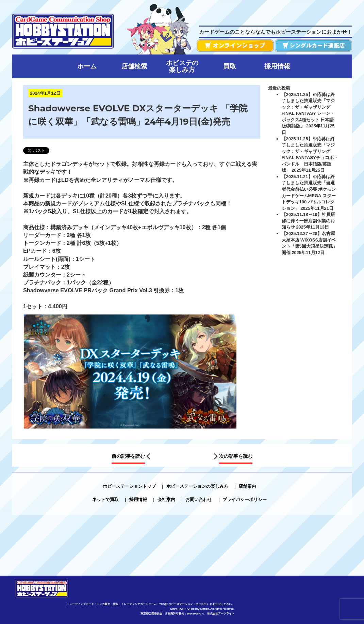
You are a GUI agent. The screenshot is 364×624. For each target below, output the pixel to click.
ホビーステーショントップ (129, 486)
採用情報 (138, 500)
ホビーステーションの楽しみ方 (197, 486)
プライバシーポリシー (245, 500)
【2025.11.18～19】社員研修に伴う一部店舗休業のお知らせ (309, 221)
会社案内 (166, 500)
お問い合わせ (199, 500)
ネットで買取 (105, 500)
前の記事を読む (128, 456)
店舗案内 (247, 486)
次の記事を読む (236, 456)
